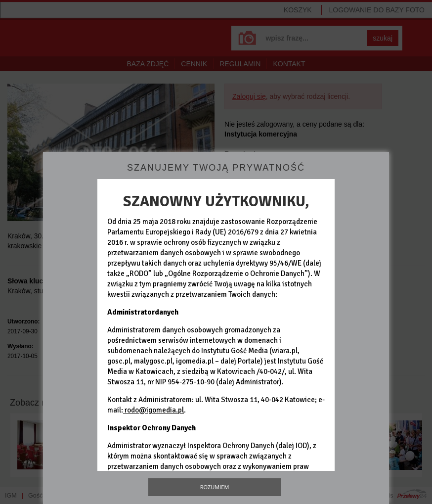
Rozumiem (215, 487)
